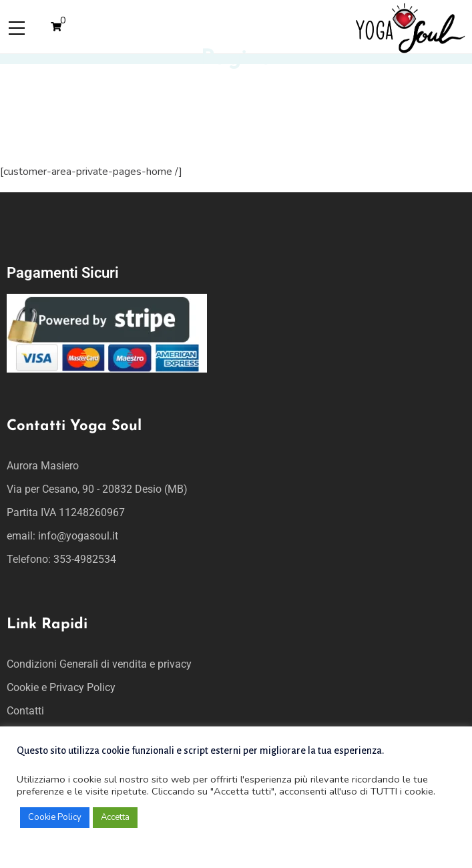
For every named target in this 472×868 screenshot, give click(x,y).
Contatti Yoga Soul (74, 426)
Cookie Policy (55, 817)
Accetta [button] (115, 817)
